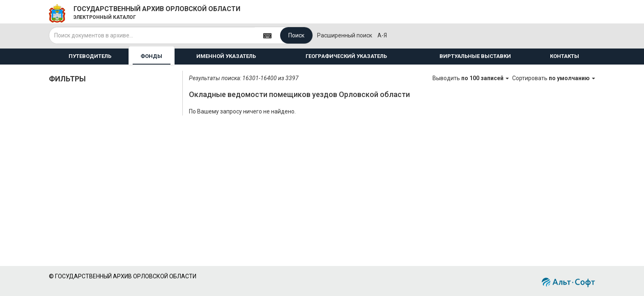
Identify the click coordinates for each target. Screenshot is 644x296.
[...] (152, 35)
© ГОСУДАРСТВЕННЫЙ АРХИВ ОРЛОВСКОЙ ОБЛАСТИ (123, 276)
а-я (382, 35)
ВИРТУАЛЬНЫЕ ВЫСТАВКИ (475, 56)
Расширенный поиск (345, 35)
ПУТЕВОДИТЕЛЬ (90, 56)
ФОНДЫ (151, 56)
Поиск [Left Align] (296, 35)
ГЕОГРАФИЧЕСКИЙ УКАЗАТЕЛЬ (346, 56)
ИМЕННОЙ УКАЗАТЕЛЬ (226, 56)
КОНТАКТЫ (565, 56)
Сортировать (554, 78)
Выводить (471, 78)
